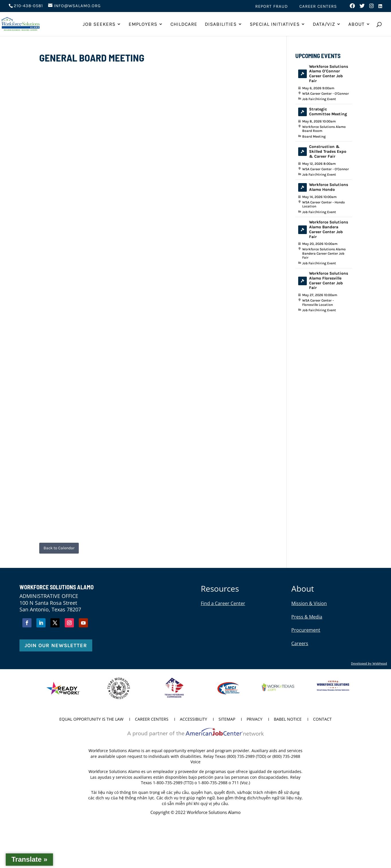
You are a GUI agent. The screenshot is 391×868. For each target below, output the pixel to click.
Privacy (255, 720)
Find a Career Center (223, 603)
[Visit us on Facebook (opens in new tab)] (352, 7)
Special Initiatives (275, 24)
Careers (300, 643)
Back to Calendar (59, 548)
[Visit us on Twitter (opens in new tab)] (362, 7)
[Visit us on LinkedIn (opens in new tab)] (380, 8)
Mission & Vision (309, 603)
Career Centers (318, 7)
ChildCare (184, 24)
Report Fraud (272, 7)
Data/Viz (324, 24)
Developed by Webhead (369, 663)
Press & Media (307, 617)
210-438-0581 (28, 6)
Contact (322, 720)
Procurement (306, 630)
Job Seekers (99, 24)
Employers (143, 24)
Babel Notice (288, 720)
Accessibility (193, 720)
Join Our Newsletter (56, 645)
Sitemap (227, 720)
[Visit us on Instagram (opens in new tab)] (372, 7)
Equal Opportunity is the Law (91, 720)
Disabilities (221, 24)
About (356, 24)
